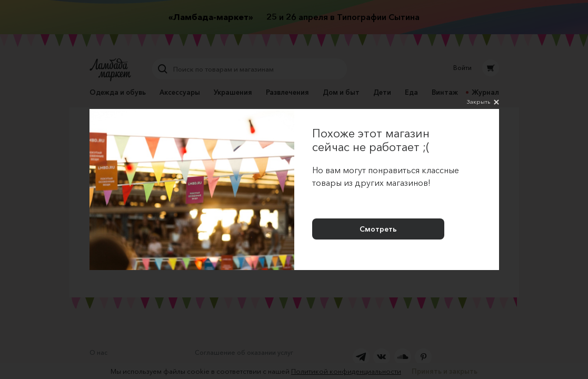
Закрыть (483, 102)
